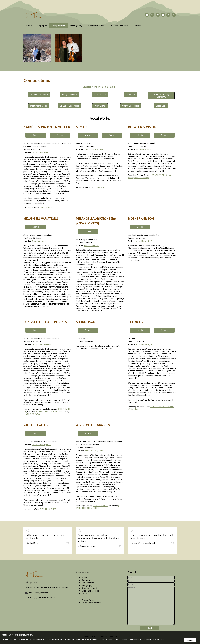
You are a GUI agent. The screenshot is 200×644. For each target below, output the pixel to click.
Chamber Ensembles (69, 106)
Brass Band (161, 106)
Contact (137, 26)
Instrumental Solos (39, 106)
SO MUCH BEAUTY (47, 207)
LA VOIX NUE (99, 187)
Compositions (58, 26)
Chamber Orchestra (39, 95)
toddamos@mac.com (39, 593)
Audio (36, 135)
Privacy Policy (88, 600)
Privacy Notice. (161, 639)
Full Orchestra (100, 95)
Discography (76, 26)
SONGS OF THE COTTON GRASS (49, 411)
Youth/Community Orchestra (161, 96)
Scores (60, 135)
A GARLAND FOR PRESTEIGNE (98, 507)
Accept (190, 640)
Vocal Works (100, 106)
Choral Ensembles (131, 106)
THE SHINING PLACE (32, 414)
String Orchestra (69, 95)
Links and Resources (119, 26)
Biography (42, 26)
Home (29, 26)
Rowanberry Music (96, 26)
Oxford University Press (41, 152)
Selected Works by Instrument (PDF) (100, 87)
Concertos (131, 95)
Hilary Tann (31, 582)
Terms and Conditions (91, 603)
